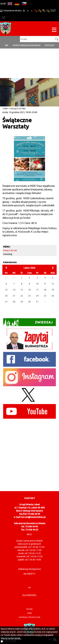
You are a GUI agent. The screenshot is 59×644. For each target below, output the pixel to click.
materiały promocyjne (30, 617)
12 (53, 284)
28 (14, 302)
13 (6, 290)
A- (32, 11)
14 (14, 290)
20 (6, 296)
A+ (24, 11)
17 (37, 290)
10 (37, 284)
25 (45, 296)
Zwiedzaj (8, 254)
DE (17, 4)
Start (6, 109)
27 (6, 302)
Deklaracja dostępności (30, 569)
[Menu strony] (54, 30)
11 (45, 284)
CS (24, 4)
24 (37, 296)
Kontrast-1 (44, 11)
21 (14, 296)
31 (37, 302)
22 (22, 296)
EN (10, 4)
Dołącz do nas (18, 109)
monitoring (19, 45)
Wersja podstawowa (36, 11)
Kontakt (50, 45)
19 (53, 290)
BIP (7, 45)
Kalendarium (33, 45)
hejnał (29, 609)
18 (45, 290)
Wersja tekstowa (53, 11)
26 (53, 296)
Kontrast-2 (48, 11)
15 (22, 290)
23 (29, 296)
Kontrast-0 (40, 11)
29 (22, 302)
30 (29, 302)
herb (29, 613)
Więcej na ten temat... (11, 638)
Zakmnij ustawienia (4, 18)
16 (29, 290)
